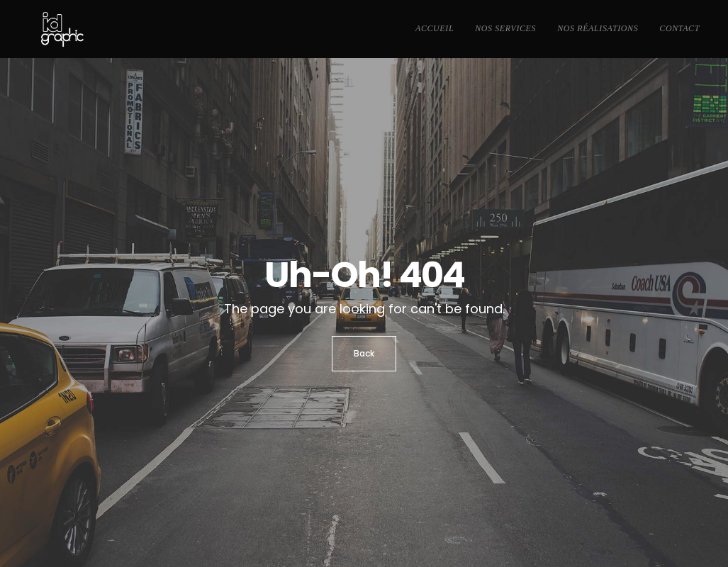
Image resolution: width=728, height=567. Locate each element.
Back (364, 353)
